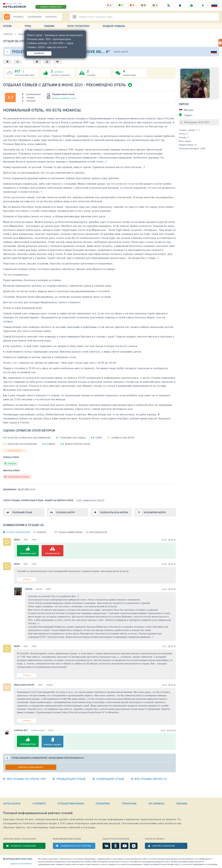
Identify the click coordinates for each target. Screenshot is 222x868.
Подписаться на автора (114, 512)
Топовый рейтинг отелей (38, 813)
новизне (42, 532)
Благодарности (98, 532)
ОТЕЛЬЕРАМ (103, 803)
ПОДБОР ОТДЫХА (114, 26)
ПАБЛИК (49, 26)
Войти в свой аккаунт (31, 767)
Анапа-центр (121, 52)
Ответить (27, 579)
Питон (184, 104)
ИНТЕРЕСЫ (51, 17)
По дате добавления (18, 532)
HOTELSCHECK (12, 803)
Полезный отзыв (22, 512)
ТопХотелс (8, 34)
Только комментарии (70, 532)
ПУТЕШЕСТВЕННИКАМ (71, 803)
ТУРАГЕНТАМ (129, 803)
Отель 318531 (23, 34)
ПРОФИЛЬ (18, 17)
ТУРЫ (28, 26)
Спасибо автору (66, 512)
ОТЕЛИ (7, 26)
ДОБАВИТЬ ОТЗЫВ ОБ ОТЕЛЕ (51, 7)
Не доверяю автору (155, 512)
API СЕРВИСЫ (156, 803)
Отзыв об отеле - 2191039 (24, 41)
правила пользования (21, 863)
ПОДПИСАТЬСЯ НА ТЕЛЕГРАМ (76, 846)
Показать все (15, 451)
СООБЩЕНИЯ (35, 17)
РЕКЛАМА (182, 803)
